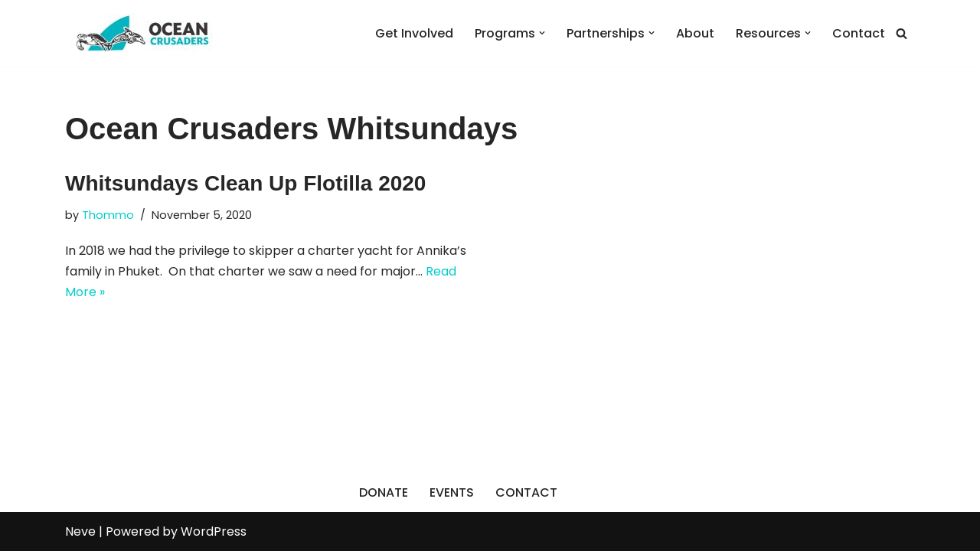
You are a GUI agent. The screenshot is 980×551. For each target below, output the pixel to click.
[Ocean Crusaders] (142, 33)
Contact (859, 33)
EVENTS (452, 492)
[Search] (902, 33)
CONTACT (526, 492)
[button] (542, 33)
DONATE (384, 492)
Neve (80, 531)
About (695, 33)
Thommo (108, 215)
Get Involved (414, 33)
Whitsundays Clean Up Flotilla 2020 (245, 183)
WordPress (214, 531)
